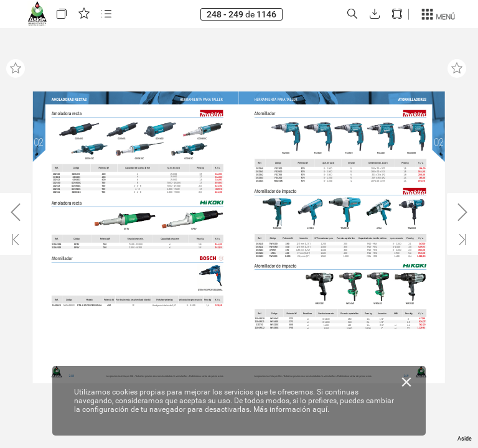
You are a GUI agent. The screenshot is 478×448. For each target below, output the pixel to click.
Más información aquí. (291, 409)
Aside (465, 439)
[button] (62, 14)
